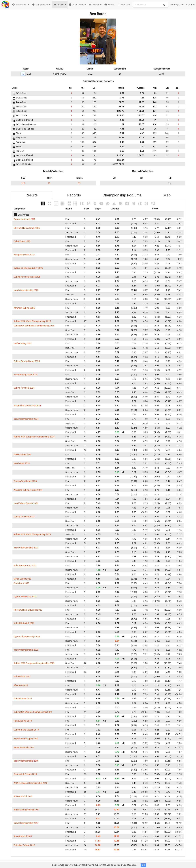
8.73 (142, 151)
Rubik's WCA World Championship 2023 (32, 534)
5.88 (142, 93)
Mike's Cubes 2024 (22, 454)
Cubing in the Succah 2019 (26, 730)
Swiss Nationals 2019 (24, 747)
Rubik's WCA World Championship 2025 (32, 321)
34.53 (121, 138)
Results (32, 195)
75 (49, 183)
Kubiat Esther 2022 (23, 699)
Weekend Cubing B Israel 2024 (28, 490)
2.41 (142, 147)
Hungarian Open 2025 (24, 255)
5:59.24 (120, 160)
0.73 (122, 98)
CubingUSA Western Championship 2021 (33, 712)
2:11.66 (120, 115)
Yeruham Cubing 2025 (24, 308)
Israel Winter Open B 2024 (26, 503)
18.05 (142, 120)
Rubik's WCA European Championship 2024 (34, 437)
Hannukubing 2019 (23, 721)
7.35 (122, 129)
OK (143, 865)
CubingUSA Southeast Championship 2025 (34, 326)
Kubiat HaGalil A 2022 (24, 623)
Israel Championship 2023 (26, 548)
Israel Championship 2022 (26, 650)
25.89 (142, 102)
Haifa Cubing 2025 (23, 343)
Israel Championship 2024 (26, 419)
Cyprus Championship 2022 (27, 636)
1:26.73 (120, 111)
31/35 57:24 (118, 164)
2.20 (142, 142)
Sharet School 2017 (23, 836)
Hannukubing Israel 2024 (26, 375)
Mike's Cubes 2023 (22, 579)
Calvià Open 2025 (22, 241)
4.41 (142, 133)
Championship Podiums (122, 195)
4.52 (122, 93)
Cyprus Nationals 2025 (24, 219)
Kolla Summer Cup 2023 (25, 565)
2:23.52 (141, 115)
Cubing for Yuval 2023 (24, 517)
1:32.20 (141, 111)
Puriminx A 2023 (21, 583)
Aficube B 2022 (21, 685)
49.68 (142, 107)
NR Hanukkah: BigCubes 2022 (28, 610)
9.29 (142, 129)
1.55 (122, 147)
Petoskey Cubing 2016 (24, 845)
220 (23, 183)
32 (79, 183)
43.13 (121, 107)
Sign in (190, 5)
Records (74, 195)
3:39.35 (141, 155)
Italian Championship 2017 (26, 810)
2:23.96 (120, 155)
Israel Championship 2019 (26, 761)
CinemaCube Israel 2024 (25, 481)
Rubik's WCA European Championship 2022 (34, 663)
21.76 (121, 102)
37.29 (142, 138)
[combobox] (151, 5)
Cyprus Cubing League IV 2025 (28, 268)
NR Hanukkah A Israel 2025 (27, 228)
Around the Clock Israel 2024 (27, 406)
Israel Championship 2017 (26, 823)
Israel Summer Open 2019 (26, 739)
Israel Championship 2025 (26, 290)
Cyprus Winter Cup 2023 (25, 597)
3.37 (122, 133)
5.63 (122, 151)
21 (123, 124)
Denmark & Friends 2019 (25, 774)
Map (167, 195)
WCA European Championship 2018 (31, 783)
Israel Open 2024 (22, 463)
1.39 (142, 98)
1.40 (122, 142)
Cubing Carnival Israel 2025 (27, 361)
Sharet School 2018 (23, 796)
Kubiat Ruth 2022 (22, 676)
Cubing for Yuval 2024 (24, 388)
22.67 (142, 124)
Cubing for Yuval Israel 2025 (27, 277)
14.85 (121, 120)
